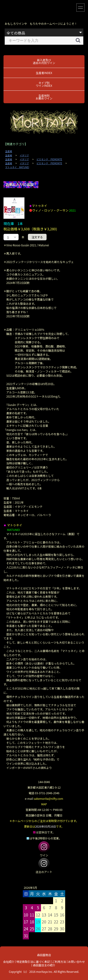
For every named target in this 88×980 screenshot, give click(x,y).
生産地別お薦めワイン (44, 97)
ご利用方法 (59, 962)
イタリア (24, 155)
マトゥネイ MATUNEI (17, 167)
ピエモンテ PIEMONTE (49, 159)
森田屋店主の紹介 (44, 965)
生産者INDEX (44, 73)
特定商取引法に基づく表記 (33, 962)
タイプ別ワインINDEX (44, 84)
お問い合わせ (77, 962)
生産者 (9, 151)
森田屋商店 (44, 955)
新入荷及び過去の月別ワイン (44, 61)
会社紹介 (9, 962)
